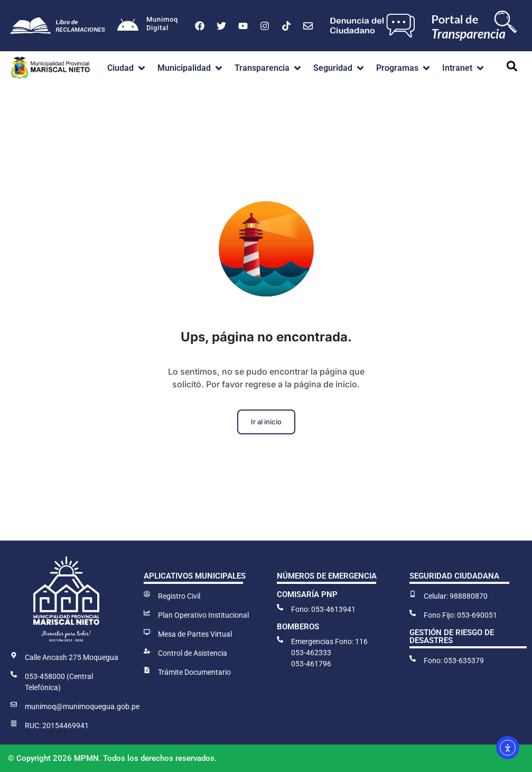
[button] (127, 68)
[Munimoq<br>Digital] (128, 26)
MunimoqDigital (162, 24)
